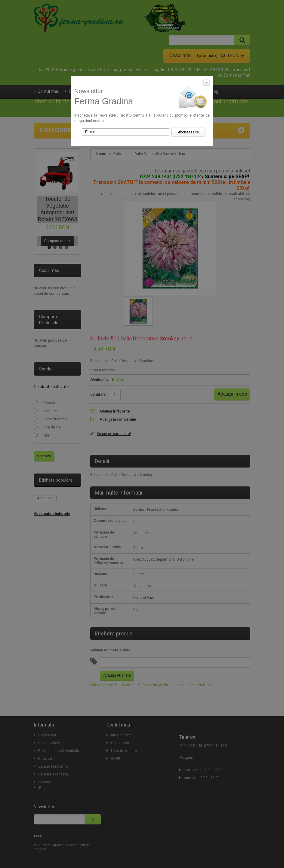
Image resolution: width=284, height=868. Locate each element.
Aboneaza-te (188, 132)
